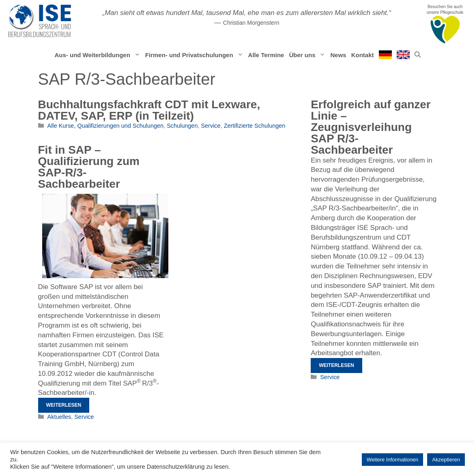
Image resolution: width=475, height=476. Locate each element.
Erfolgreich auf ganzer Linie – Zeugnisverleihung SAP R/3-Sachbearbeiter (371, 127)
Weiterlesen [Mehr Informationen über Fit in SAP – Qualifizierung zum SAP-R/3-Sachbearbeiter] (64, 405)
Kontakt (363, 55)
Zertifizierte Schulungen (255, 126)
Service (211, 126)
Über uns (308, 55)
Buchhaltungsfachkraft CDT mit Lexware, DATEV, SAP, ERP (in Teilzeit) (149, 110)
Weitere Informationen (393, 460)
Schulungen (182, 126)
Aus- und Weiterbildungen (98, 55)
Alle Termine (266, 55)
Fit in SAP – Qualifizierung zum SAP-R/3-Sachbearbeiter (89, 167)
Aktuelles (59, 417)
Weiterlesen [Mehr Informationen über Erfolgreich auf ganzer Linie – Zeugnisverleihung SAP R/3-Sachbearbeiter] (336, 365)
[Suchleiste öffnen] (418, 55)
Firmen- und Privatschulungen (196, 55)
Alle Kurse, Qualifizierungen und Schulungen (106, 126)
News (338, 55)
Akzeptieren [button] (446, 460)
